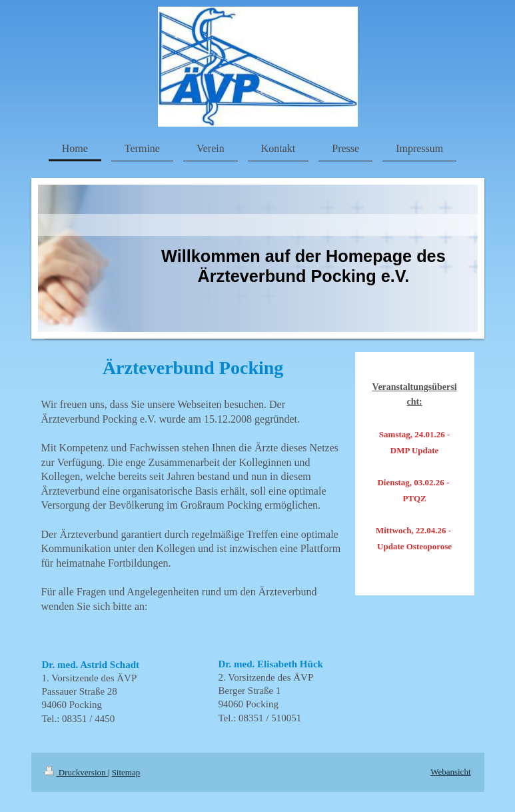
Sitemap (126, 772)
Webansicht (450, 772)
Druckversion (76, 772)
